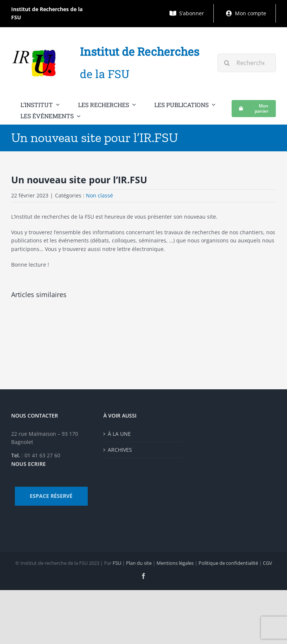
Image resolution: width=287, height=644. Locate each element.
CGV (267, 563)
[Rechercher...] (247, 63)
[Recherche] (227, 63)
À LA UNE (119, 434)
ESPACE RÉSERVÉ (51, 496)
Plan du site (139, 563)
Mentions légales (175, 563)
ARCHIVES (120, 450)
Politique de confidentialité (228, 563)
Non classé (99, 195)
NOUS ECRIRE (28, 464)
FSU (117, 563)
